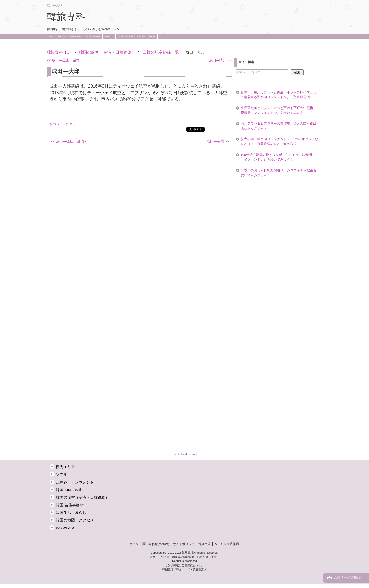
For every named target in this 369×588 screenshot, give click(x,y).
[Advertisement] (139, 45)
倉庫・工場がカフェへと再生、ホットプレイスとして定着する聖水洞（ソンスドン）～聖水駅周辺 (279, 95)
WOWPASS (66, 528)
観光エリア (62, 37)
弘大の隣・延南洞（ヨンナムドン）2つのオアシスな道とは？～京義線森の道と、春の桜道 (279, 141)
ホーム (51, 37)
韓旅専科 (66, 17)
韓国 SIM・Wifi (69, 490)
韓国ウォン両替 (75, 37)
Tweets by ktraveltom (185, 454)
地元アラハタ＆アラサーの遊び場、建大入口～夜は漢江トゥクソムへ (279, 126)
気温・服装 (141, 37)
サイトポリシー (184, 544)
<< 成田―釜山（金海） (65, 60)
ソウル (62, 474)
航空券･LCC (109, 37)
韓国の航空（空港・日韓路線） (83, 497)
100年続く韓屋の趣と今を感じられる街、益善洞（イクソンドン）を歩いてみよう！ (276, 157)
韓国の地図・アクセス (75, 520)
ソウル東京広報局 (227, 544)
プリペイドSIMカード (93, 37)
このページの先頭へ (349, 578)
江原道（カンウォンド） (77, 482)
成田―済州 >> (220, 60)
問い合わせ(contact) (156, 544)
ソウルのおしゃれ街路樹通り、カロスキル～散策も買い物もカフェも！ (279, 173)
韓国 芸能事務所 (70, 505)
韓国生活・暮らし (71, 513)
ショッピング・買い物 (125, 37)
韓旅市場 (152, 37)
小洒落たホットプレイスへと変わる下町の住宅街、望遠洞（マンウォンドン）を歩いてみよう (279, 110)
